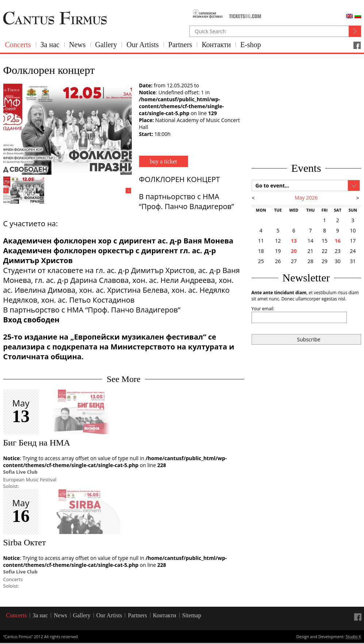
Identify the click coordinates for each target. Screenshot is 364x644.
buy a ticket (163, 161)
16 (338, 241)
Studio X (353, 637)
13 (294, 241)
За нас (50, 45)
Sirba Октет (25, 542)
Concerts (18, 45)
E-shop (251, 45)
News (77, 45)
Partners (180, 45)
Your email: (263, 309)
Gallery (106, 45)
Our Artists (142, 45)
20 (294, 251)
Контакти (216, 45)
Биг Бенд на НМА (37, 443)
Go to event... (273, 185)
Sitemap (192, 615)
